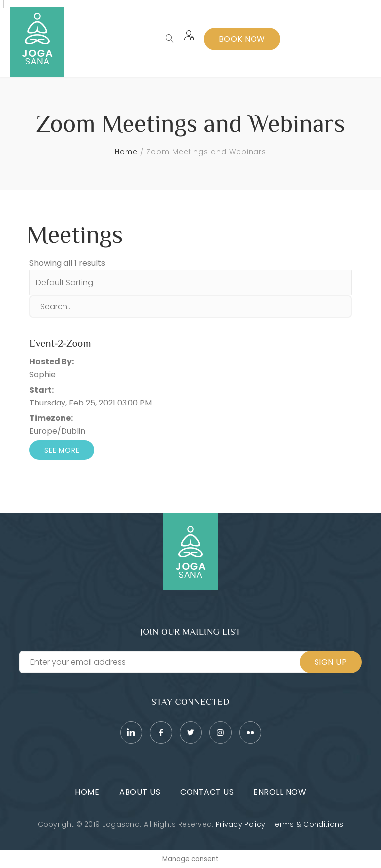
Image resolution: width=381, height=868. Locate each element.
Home (126, 152)
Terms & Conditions (307, 824)
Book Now (242, 39)
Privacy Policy (241, 824)
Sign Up (331, 662)
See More (62, 450)
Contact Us (207, 792)
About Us (140, 792)
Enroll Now (280, 792)
